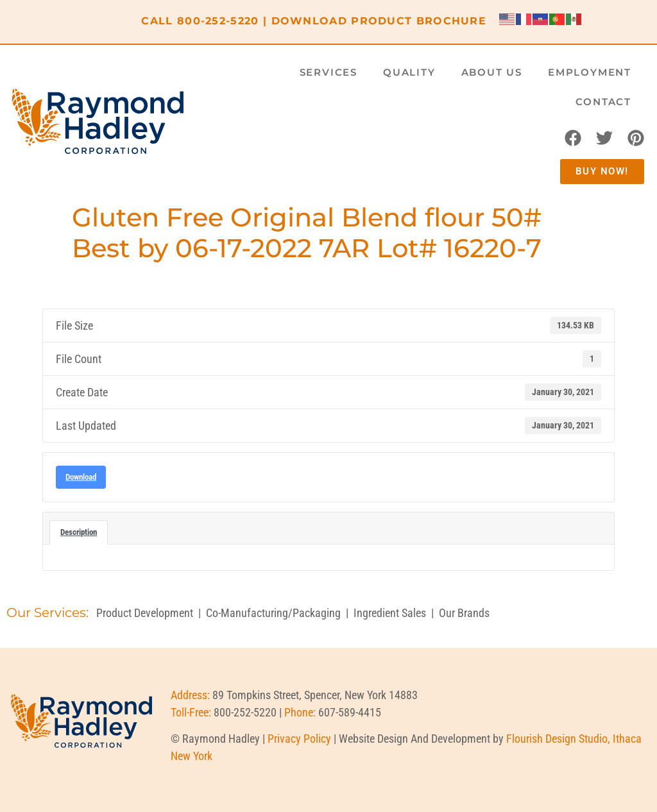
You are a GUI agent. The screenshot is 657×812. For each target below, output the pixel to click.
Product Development (145, 613)
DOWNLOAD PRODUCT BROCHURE (379, 21)
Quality (409, 72)
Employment (590, 72)
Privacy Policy (299, 739)
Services (328, 72)
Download (81, 477)
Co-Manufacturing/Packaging (273, 613)
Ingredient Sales (390, 613)
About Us (492, 72)
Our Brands (464, 613)
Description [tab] (79, 532)
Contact (603, 102)
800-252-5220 (218, 21)
